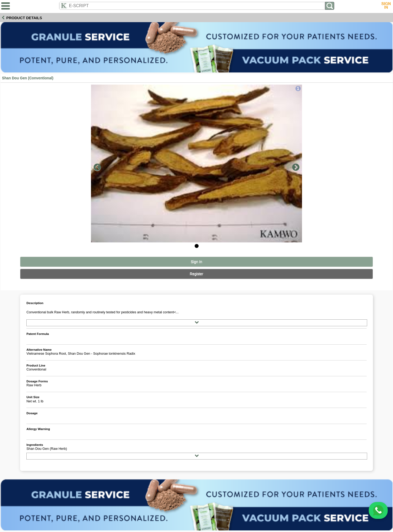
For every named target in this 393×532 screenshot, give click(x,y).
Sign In (197, 262)
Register (196, 274)
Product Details (24, 18)
